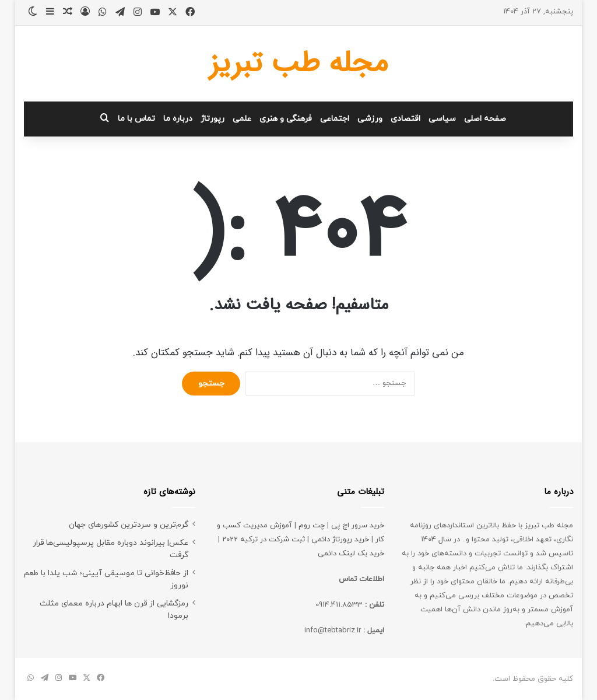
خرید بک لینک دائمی (351, 554)
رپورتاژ (213, 119)
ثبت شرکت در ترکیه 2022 (264, 540)
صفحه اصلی (485, 119)
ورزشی (370, 119)
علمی (242, 119)
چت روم (312, 526)
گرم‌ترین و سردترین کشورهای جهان (129, 525)
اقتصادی (405, 119)
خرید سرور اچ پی (358, 526)
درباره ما (178, 119)
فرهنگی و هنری (286, 119)
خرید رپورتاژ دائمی (340, 540)
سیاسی (442, 119)
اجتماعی (335, 119)
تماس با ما (136, 119)
